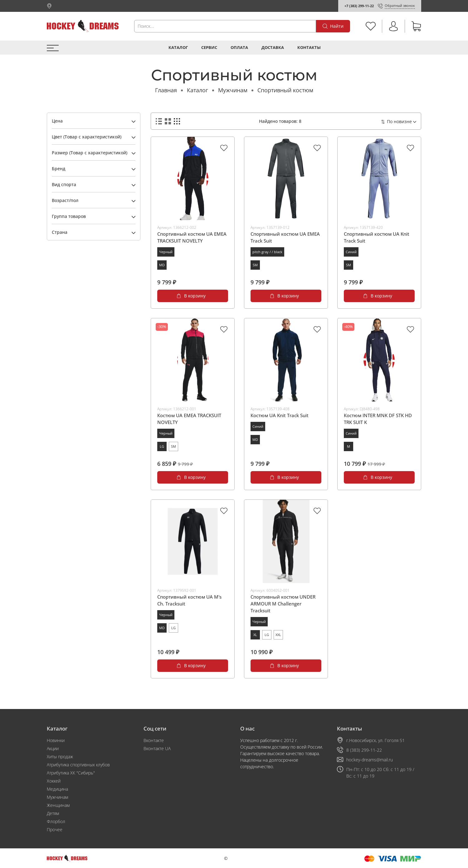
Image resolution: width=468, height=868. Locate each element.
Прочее (55, 829)
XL (255, 635)
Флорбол (56, 821)
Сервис (209, 48)
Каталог (178, 48)
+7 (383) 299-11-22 (359, 6)
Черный (166, 252)
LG (162, 446)
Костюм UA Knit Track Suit (280, 415)
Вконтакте (154, 740)
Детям (53, 813)
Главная (166, 90)
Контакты (309, 48)
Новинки (56, 740)
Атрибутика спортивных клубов (78, 765)
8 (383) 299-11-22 (364, 750)
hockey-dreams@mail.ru (370, 760)
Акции (53, 748)
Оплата (239, 48)
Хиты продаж (60, 757)
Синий (351, 252)
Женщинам (58, 805)
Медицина (57, 789)
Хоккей (54, 781)
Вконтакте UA (157, 748)
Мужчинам (233, 90)
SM (255, 265)
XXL (278, 635)
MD (162, 265)
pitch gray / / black (267, 252)
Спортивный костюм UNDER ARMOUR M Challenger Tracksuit (283, 604)
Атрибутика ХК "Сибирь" (71, 773)
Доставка (273, 48)
